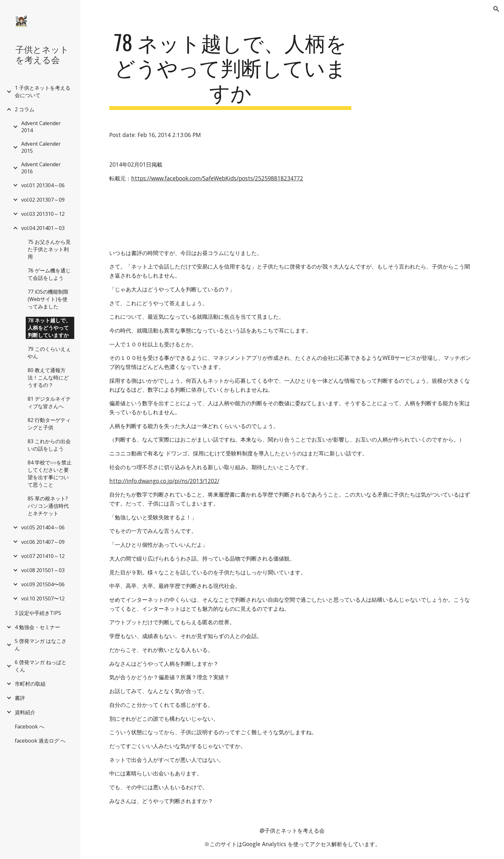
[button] (496, 9)
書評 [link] (20, 698)
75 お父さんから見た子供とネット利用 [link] (49, 249)
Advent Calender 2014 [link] (41, 127)
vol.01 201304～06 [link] (43, 185)
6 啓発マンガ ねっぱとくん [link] (41, 666)
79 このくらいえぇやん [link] (49, 353)
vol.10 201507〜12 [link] (43, 599)
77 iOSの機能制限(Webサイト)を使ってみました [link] (48, 299)
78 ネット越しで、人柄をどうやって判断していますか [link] (49, 328)
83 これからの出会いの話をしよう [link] (49, 445)
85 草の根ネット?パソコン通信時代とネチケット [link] (48, 506)
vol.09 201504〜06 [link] (43, 584)
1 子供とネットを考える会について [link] (43, 91)
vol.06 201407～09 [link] (43, 542)
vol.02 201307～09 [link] (43, 200)
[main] (230, 70)
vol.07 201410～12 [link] (43, 556)
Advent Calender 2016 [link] (41, 168)
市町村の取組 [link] (30, 684)
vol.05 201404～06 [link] (43, 527)
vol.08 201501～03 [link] (43, 570)
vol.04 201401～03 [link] (43, 228)
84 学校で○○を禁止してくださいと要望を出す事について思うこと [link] (50, 474)
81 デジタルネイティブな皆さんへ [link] (49, 402)
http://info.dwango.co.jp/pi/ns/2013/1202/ (164, 481)
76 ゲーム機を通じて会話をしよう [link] (49, 274)
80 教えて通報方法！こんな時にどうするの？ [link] (48, 378)
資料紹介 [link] (25, 712)
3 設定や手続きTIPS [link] (38, 613)
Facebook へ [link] (30, 726)
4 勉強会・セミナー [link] (37, 627)
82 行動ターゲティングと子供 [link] (49, 424)
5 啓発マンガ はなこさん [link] (41, 645)
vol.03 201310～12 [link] (43, 214)
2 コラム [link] (25, 109)
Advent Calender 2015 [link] (41, 147)
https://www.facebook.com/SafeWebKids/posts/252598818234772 (217, 178)
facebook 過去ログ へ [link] (40, 741)
